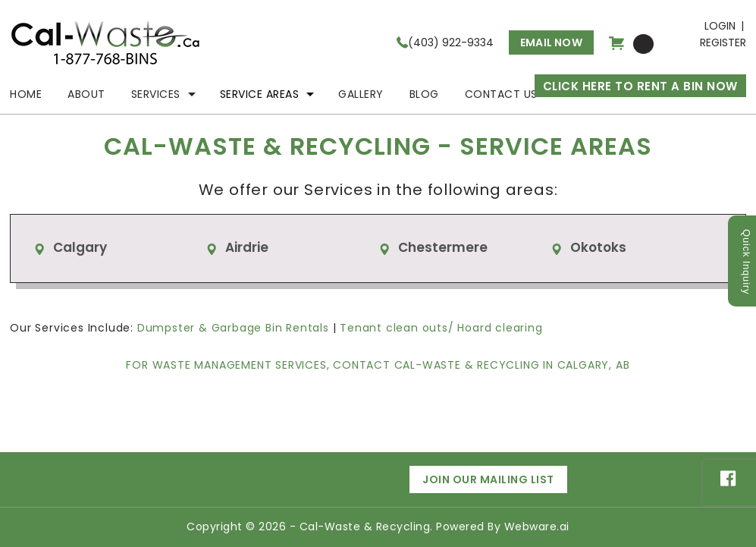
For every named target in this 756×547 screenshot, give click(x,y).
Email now (551, 42)
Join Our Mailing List (488, 479)
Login (720, 26)
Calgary (80, 247)
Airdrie (247, 247)
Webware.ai (537, 527)
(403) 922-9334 (451, 42)
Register (723, 42)
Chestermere (443, 247)
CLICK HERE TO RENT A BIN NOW (640, 86)
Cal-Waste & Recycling (365, 527)
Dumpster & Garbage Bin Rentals (233, 328)
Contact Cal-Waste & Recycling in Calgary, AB (481, 365)
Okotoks (598, 247)
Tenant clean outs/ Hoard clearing (441, 328)
